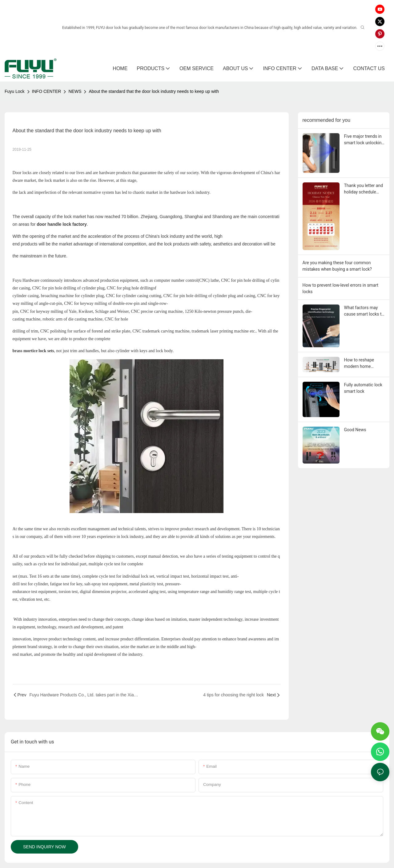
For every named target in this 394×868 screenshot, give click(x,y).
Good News (355, 430)
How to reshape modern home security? (359, 364)
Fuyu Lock (15, 91)
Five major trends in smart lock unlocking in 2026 (364, 140)
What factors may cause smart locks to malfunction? (364, 311)
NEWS (75, 91)
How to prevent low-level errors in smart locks (341, 288)
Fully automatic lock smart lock (363, 388)
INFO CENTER (47, 91)
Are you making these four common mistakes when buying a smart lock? (337, 266)
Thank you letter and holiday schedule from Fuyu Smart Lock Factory (364, 189)
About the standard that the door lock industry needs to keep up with (154, 91)
